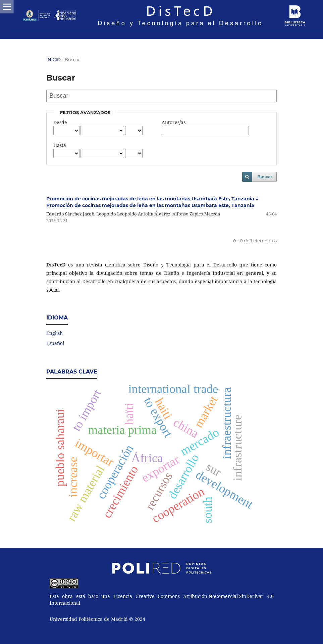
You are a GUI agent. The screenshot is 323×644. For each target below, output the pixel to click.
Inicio (53, 59)
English (55, 333)
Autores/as (174, 122)
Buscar (265, 177)
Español (55, 343)
